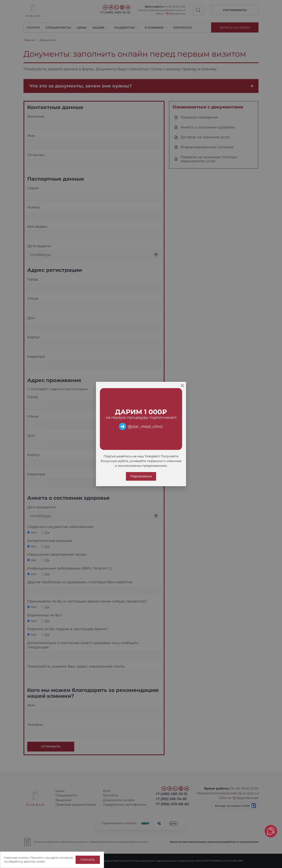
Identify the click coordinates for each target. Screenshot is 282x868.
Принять (88, 860)
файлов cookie (34, 862)
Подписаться (141, 476)
